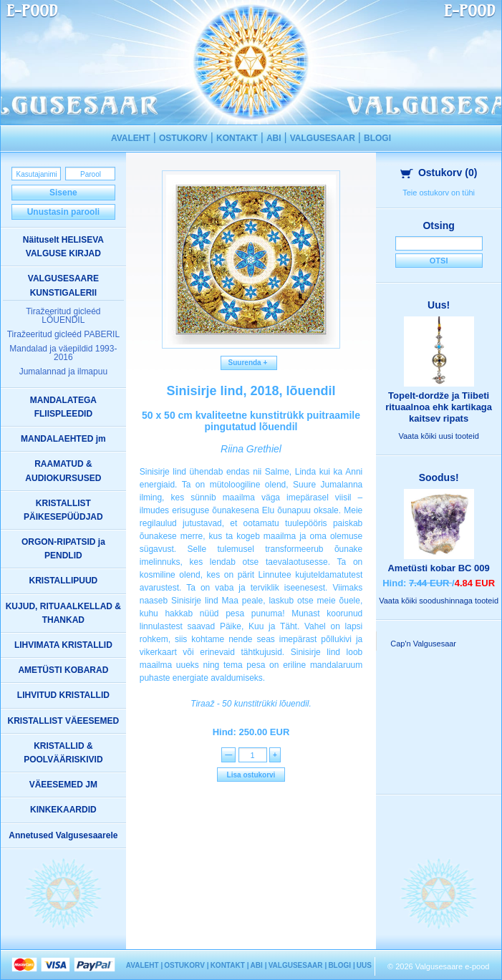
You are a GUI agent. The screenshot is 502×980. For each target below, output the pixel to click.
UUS (364, 965)
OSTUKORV (183, 138)
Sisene (63, 193)
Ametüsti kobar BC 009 (438, 568)
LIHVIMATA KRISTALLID (63, 645)
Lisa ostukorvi (251, 775)
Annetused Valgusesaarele (63, 835)
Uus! (439, 305)
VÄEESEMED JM (63, 785)
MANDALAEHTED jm (63, 439)
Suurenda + (249, 363)
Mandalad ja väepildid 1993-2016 (63, 353)
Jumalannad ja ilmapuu (63, 372)
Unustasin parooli (63, 212)
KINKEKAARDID (63, 810)
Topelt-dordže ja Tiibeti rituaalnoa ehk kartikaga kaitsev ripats (439, 407)
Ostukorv (439, 173)
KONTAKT (237, 138)
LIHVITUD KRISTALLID (63, 695)
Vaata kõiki (438, 436)
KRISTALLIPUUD (63, 581)
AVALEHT (131, 138)
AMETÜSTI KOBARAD (63, 670)
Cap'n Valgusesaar (423, 644)
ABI (274, 138)
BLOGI (377, 138)
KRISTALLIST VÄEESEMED (63, 721)
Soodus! (439, 477)
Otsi (439, 261)
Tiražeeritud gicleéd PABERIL (63, 334)
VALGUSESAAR (323, 138)
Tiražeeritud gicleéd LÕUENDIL (63, 316)
